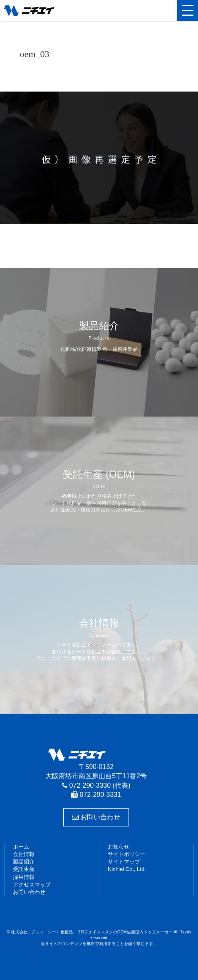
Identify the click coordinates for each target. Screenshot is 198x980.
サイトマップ (124, 862)
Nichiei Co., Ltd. (127, 869)
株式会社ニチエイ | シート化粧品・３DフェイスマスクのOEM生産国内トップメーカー (44, 10)
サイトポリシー (127, 854)
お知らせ (119, 847)
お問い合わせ (96, 817)
